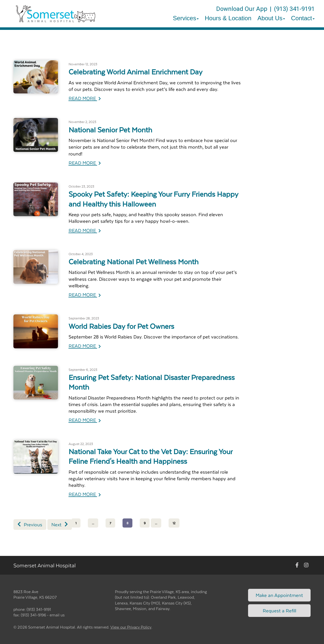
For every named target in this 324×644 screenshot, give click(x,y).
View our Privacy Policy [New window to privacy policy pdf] (131, 627)
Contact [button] (303, 18)
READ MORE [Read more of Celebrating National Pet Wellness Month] (85, 295)
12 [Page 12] (174, 523)
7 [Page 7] (110, 523)
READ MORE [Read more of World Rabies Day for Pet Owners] (85, 346)
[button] (56, 14)
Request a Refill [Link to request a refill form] (279, 610)
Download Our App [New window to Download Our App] (242, 9)
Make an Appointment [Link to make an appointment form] (279, 595)
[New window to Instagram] (306, 565)
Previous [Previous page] (30, 524)
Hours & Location (228, 18)
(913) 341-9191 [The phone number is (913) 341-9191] (294, 9)
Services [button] (186, 18)
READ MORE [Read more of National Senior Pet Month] (85, 163)
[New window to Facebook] (297, 565)
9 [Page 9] (145, 523)
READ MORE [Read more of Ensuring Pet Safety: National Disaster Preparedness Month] (85, 420)
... (93, 523)
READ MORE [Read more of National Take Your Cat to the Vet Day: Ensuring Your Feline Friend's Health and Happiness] (85, 494)
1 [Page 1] (76, 523)
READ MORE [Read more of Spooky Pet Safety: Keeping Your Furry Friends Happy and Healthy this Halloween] (85, 230)
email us (57, 615)
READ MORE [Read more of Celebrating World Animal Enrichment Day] (85, 98)
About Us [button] (271, 18)
